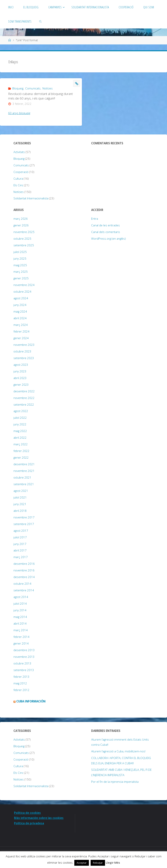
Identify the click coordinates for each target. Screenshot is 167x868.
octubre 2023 (22, 351)
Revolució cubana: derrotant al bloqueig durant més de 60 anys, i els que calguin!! (40, 96)
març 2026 (21, 219)
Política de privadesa (29, 823)
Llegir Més (113, 862)
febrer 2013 (21, 677)
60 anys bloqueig (19, 113)
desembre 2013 (24, 650)
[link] (41, 21)
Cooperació (21, 172)
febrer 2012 (21, 690)
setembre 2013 (24, 670)
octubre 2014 (22, 584)
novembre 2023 (24, 345)
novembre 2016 (24, 570)
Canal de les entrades (105, 225)
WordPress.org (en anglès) (109, 239)
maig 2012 (20, 683)
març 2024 (21, 325)
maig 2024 (20, 311)
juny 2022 (20, 424)
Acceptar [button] (82, 863)
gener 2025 (21, 278)
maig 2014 (20, 617)
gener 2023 (21, 385)
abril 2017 (20, 550)
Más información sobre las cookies (39, 818)
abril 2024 (20, 318)
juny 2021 (20, 504)
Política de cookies (28, 813)
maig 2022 (20, 431)
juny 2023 (20, 371)
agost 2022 (21, 411)
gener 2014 (21, 643)
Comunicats (33, 88)
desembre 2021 (24, 464)
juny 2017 (20, 544)
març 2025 (21, 272)
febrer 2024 (21, 331)
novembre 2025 (24, 232)
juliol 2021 (20, 497)
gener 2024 (21, 338)
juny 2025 (20, 258)
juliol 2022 (20, 418)
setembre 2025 (24, 245)
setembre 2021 (24, 484)
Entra (95, 219)
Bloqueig (18, 88)
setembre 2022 (24, 404)
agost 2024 (21, 298)
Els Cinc (18, 185)
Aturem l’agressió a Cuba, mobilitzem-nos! (118, 751)
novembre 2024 (24, 285)
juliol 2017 (20, 537)
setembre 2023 (24, 358)
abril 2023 (20, 378)
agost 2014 (21, 597)
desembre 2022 (24, 391)
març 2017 (21, 557)
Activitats (19, 152)
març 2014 (21, 630)
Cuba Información (31, 701)
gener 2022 (21, 457)
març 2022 (21, 444)
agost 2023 (21, 365)
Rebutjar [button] (98, 863)
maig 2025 (20, 265)
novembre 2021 (24, 471)
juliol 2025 (20, 252)
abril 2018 (20, 511)
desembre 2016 (24, 564)
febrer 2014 (21, 637)
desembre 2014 (24, 577)
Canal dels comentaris (106, 232)
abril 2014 (20, 623)
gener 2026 (21, 225)
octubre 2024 (22, 291)
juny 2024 (20, 305)
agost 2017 (21, 531)
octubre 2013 (22, 663)
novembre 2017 (24, 517)
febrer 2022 (21, 451)
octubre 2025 (22, 239)
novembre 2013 (24, 657)
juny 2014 (20, 610)
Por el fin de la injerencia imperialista (115, 782)
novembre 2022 (24, 398)
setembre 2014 (24, 590)
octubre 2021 (22, 477)
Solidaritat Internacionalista (31, 198)
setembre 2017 (24, 524)
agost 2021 (21, 491)
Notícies (48, 88)
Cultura (18, 178)
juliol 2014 (20, 603)
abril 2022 (20, 438)
